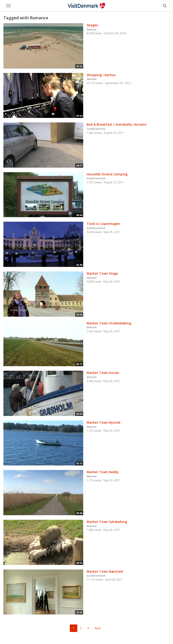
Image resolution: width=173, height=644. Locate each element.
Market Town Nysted (103, 422)
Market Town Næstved (105, 571)
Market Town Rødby (103, 472)
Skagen (92, 25)
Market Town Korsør (103, 373)
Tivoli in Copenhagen (103, 224)
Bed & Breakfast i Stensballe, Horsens (117, 124)
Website (92, 29)
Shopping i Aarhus (101, 75)
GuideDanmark (96, 129)
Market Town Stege (102, 273)
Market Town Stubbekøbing (109, 323)
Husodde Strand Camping (107, 174)
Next (98, 628)
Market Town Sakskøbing (107, 522)
